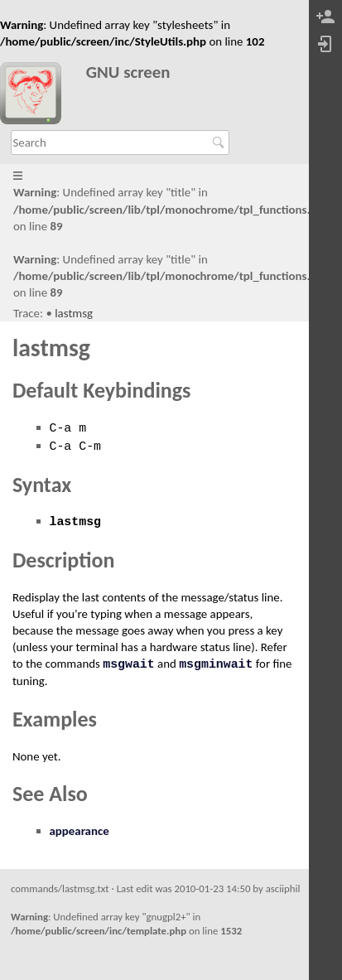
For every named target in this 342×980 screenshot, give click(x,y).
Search (221, 142)
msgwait (129, 664)
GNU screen (128, 72)
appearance (79, 831)
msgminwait (216, 664)
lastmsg (74, 313)
